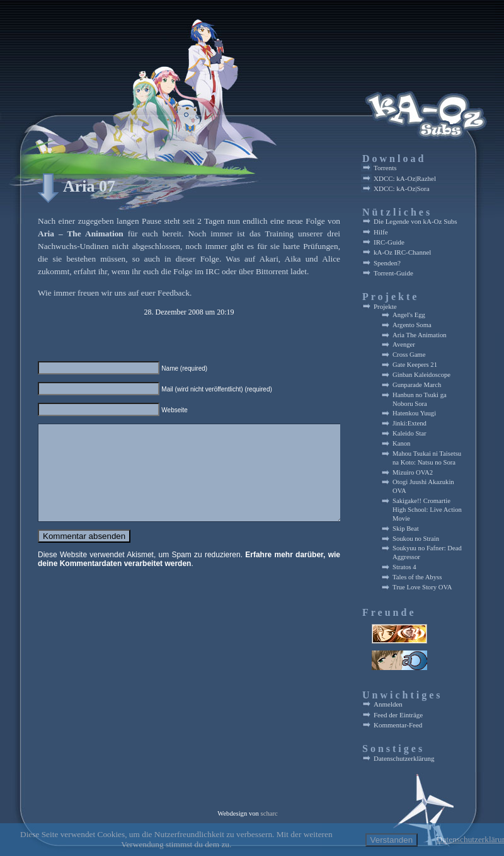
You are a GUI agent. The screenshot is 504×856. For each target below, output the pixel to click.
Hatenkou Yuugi (414, 413)
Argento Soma (412, 325)
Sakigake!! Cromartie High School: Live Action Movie (427, 510)
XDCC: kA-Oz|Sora (402, 188)
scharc (269, 813)
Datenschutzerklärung (404, 758)
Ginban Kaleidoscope (421, 375)
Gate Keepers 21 (415, 365)
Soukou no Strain (416, 539)
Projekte (385, 306)
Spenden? (387, 263)
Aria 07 (89, 186)
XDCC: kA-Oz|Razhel (405, 178)
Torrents (385, 168)
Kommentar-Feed (398, 725)
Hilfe (381, 232)
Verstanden (392, 840)
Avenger (404, 344)
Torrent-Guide (393, 273)
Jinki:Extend (409, 423)
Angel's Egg (409, 315)
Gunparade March (417, 385)
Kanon (401, 443)
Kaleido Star (409, 433)
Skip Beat (406, 529)
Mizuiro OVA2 (413, 472)
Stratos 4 (404, 567)
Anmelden (388, 704)
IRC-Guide (389, 242)
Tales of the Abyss (417, 577)
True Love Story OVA (422, 587)
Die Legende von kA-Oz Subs (415, 221)
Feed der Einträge (398, 715)
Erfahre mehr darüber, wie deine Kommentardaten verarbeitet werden (189, 578)
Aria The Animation (420, 335)
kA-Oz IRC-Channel (402, 252)
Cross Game (409, 355)
